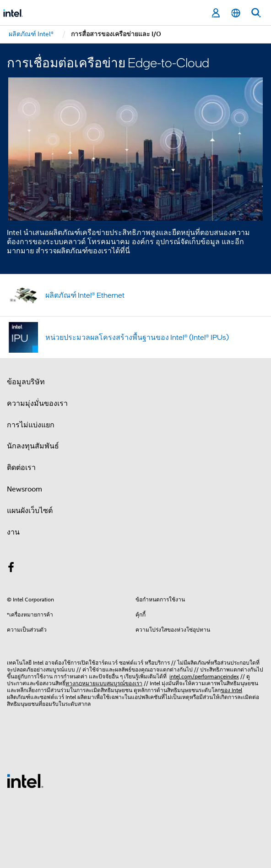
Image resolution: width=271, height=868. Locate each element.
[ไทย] (236, 13)
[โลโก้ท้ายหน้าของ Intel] (25, 781)
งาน (13, 532)
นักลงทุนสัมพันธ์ (33, 446)
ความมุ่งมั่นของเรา (37, 404)
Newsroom (24, 489)
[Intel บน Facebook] (11, 569)
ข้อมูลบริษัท (26, 382)
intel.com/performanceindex (204, 676)
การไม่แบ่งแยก (31, 425)
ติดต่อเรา (21, 468)
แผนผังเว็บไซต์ (30, 511)
